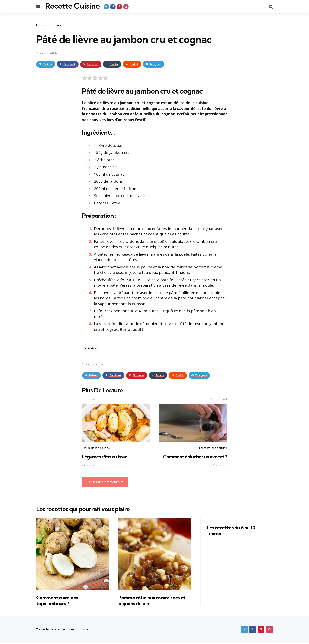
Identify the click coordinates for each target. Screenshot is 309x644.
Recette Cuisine (72, 6)
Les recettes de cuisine (50, 25)
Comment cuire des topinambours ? (60, 602)
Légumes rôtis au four (105, 458)
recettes (91, 349)
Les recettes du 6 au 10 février (234, 532)
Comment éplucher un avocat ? (194, 458)
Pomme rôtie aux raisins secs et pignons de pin (153, 602)
